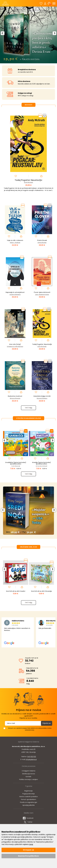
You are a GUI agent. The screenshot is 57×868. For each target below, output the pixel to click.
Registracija (29, 792)
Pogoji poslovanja (29, 795)
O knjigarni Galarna (29, 772)
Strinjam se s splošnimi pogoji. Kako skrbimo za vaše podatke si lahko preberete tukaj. (30, 730)
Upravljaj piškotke (29, 806)
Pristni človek (42, 240)
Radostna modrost (15, 396)
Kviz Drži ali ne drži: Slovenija (41, 592)
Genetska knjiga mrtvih (42, 396)
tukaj (31, 844)
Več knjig (29, 408)
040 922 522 (32, 758)
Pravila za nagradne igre (29, 803)
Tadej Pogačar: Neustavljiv (29, 180)
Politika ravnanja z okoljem (29, 781)
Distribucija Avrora (29, 775)
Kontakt (29, 778)
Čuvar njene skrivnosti (42, 292)
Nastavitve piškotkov (29, 856)
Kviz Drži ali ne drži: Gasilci (16, 592)
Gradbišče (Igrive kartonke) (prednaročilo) (16, 464)
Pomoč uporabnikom (29, 801)
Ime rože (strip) (15, 344)
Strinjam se (29, 850)
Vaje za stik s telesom (15, 240)
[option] (29, 35)
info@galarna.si (31, 761)
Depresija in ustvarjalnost (15, 292)
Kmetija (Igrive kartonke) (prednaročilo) (41, 464)
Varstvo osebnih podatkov (29, 798)
